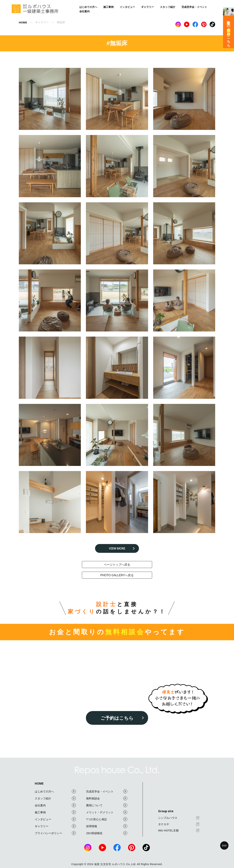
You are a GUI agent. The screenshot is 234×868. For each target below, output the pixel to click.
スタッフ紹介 (168, 7)
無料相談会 (107, 798)
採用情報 (107, 826)
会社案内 (84, 11)
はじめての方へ (88, 7)
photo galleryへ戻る (117, 575)
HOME (39, 783)
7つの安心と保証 (107, 819)
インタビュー (127, 7)
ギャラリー (148, 7)
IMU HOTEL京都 (179, 831)
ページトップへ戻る (117, 565)
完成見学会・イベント (194, 7)
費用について (107, 805)
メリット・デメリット (107, 812)
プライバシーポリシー (55, 833)
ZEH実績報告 (107, 833)
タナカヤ (179, 824)
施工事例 (108, 7)
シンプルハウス (179, 818)
